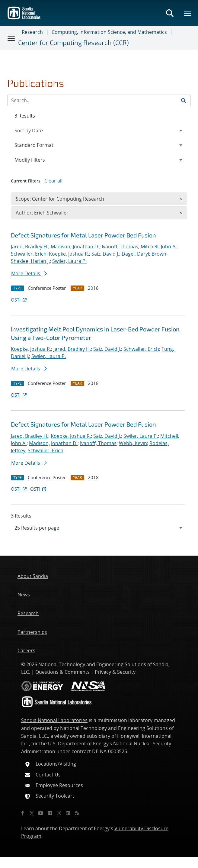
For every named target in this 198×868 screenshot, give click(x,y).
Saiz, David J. (105, 254)
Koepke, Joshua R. (69, 254)
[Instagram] (59, 813)
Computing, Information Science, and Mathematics (109, 32)
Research (32, 32)
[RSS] (77, 813)
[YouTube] (41, 813)
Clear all (53, 181)
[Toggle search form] (170, 13)
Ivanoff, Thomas (120, 247)
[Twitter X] (32, 813)
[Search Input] (99, 100)
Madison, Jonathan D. (75, 247)
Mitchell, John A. (159, 247)
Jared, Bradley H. (30, 247)
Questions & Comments (62, 672)
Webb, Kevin (133, 443)
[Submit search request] (184, 100)
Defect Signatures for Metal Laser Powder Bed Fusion (83, 235)
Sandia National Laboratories (54, 720)
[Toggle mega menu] (188, 13)
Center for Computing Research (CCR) (73, 42)
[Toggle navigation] (11, 38)
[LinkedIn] (68, 813)
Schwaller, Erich (29, 254)
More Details (29, 273)
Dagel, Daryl (135, 254)
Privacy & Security (115, 672)
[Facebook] (23, 813)
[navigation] (99, 528)
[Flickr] (50, 813)
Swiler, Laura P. (69, 261)
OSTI (19, 300)
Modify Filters (38, 160)
